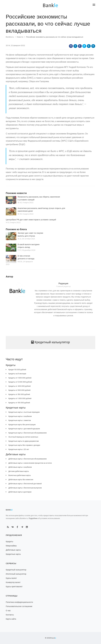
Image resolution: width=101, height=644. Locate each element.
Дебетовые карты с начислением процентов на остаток (30, 463)
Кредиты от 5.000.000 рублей (20, 382)
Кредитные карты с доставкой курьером (24, 429)
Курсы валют (11, 578)
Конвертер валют (13, 582)
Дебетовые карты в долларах (20, 492)
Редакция (63, 283)
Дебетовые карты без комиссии (21, 480)
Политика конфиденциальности (19, 602)
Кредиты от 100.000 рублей (19, 403)
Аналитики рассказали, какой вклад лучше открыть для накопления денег (41, 210)
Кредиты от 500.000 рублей (19, 390)
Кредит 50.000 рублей (17, 370)
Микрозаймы (11, 546)
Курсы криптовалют (14, 587)
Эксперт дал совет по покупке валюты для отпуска (30, 234)
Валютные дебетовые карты (20, 475)
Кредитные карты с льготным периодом (24, 412)
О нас (8, 611)
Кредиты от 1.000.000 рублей (20, 398)
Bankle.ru (10, 37)
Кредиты (9, 542)
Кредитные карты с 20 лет (19, 449)
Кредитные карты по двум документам (24, 441)
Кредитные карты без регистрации (22, 425)
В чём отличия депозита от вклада (26, 257)
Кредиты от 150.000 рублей (19, 394)
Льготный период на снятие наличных (23, 437)
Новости (20, 37)
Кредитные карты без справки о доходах (24, 445)
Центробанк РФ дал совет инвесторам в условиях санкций (31, 220)
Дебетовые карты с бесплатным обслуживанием (27, 459)
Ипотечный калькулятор (16, 574)
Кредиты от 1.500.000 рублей (20, 378)
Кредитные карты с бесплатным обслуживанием (27, 433)
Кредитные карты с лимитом (20, 420)
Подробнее (33, 518)
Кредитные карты (13, 554)
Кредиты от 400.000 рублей (19, 386)
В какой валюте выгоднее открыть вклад (29, 246)
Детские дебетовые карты (19, 471)
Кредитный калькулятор (16, 570)
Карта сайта (11, 619)
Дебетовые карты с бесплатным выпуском (25, 488)
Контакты (10, 615)
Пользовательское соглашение (19, 606)
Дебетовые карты (13, 550)
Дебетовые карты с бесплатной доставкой (25, 484)
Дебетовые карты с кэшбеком (20, 467)
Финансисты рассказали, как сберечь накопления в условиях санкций (39, 198)
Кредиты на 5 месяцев (17, 374)
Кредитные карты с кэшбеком (20, 416)
